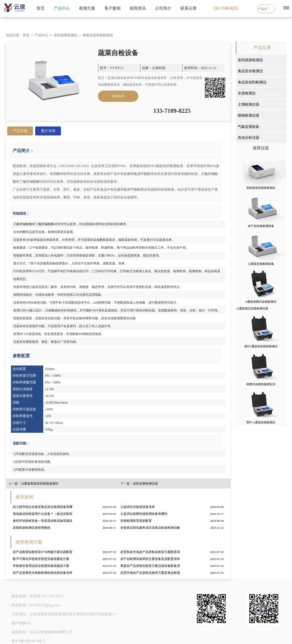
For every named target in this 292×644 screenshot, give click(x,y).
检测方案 (87, 8)
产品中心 (62, 8)
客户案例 (112, 8)
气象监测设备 (249, 127)
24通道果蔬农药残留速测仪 (40, 484)
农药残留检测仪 (66, 35)
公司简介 (163, 8)
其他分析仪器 (249, 138)
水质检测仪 (247, 93)
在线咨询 (118, 96)
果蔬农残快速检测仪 (98, 35)
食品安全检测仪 (250, 71)
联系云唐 (188, 8)
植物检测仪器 (249, 115)
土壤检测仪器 (249, 104)
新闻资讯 (138, 8)
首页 (41, 8)
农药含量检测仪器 (145, 484)
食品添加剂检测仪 (252, 82)
